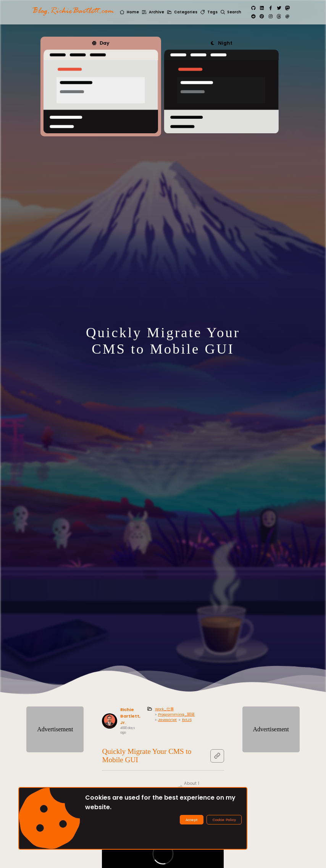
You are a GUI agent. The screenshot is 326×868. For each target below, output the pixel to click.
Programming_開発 (176, 714)
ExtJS (187, 720)
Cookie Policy (224, 820)
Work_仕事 (165, 709)
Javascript (167, 720)
